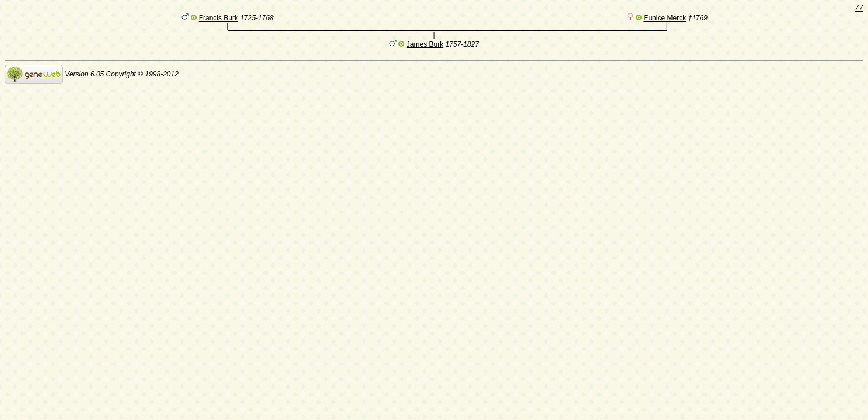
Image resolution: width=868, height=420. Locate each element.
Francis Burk (218, 20)
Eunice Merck (665, 20)
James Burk (425, 48)
